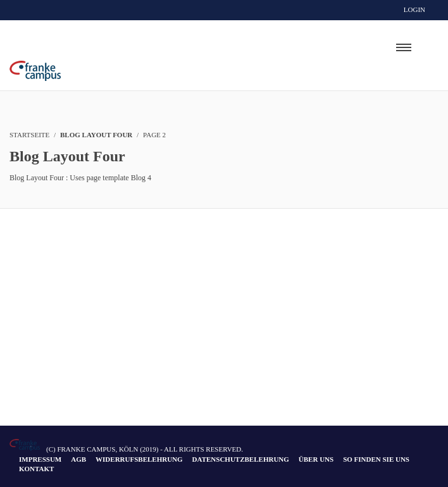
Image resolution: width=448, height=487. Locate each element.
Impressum (40, 459)
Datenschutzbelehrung (241, 459)
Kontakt (36, 469)
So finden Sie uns (376, 459)
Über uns (316, 459)
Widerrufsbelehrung (139, 459)
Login (414, 9)
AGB (78, 459)
